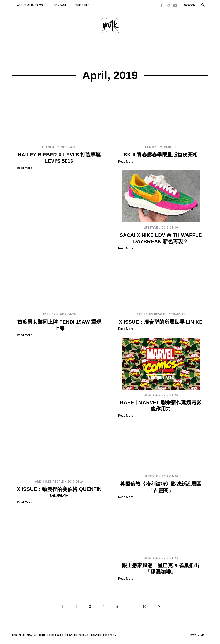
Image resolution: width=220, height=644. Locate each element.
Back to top (199, 635)
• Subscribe (81, 5)
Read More (24, 168)
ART (139, 314)
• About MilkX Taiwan (30, 5)
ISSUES (148, 314)
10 (144, 607)
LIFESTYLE (49, 147)
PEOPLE (160, 314)
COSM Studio (87, 635)
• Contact (59, 5)
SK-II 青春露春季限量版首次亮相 (161, 155)
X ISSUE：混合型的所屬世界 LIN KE (161, 322)
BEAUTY (151, 147)
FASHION (49, 314)
